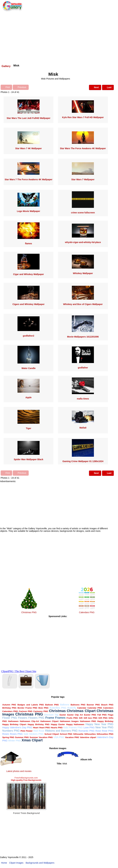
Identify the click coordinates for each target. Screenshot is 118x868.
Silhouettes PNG (105, 734)
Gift (81, 718)
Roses (6, 734)
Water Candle (28, 368)
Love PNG (89, 727)
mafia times (83, 399)
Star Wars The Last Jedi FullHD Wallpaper (28, 118)
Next (95, 87)
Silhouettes (90, 734)
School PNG (66, 734)
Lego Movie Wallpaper (28, 211)
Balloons (65, 705)
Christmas (57, 711)
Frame (50, 718)
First (6, 87)
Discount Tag (51, 715)
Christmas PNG (29, 612)
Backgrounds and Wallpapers (40, 863)
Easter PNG (90, 715)
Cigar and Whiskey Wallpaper (29, 274)
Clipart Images (16, 863)
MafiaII (83, 428)
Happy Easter (58, 724)
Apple (29, 397)
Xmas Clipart (32, 740)
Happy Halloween (75, 724)
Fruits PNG (72, 718)
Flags (111, 715)
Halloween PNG (88, 721)
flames (29, 243)
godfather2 (29, 336)
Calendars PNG (87, 612)
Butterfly (72, 708)
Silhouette (78, 734)
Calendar (82, 708)
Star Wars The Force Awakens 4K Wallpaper (83, 148)
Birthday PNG (9, 708)
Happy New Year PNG (99, 724)
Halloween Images (69, 721)
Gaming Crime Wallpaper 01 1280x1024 (83, 461)
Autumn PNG (9, 705)
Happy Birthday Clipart (14, 724)
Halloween (13, 721)
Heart (36, 728)
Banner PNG (93, 705)
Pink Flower (26, 731)
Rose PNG (108, 731)
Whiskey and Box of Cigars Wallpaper (83, 304)
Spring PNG (8, 737)
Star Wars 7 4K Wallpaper (29, 148)
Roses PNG (16, 734)
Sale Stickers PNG (33, 734)
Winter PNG (15, 740)
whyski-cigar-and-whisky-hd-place (83, 242)
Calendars (108, 708)
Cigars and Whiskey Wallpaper (28, 304)
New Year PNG (104, 727)
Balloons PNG (78, 705)
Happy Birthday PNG (39, 724)
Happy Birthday (105, 721)
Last (108, 87)
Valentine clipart (88, 737)
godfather (83, 368)
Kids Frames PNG (73, 727)
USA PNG (59, 737)
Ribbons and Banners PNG (61, 731)
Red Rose (39, 731)
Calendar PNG (95, 708)
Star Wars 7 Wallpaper (83, 179)
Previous (21, 87)
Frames (60, 718)
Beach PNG (107, 705)
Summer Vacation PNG (41, 737)
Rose (98, 731)
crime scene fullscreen (83, 213)
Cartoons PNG (41, 711)
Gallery (6, 66)
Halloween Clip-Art (30, 721)
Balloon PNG (52, 705)
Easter (63, 715)
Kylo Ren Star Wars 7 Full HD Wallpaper (83, 117)
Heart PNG (45, 728)
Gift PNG (103, 718)
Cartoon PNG (26, 711)
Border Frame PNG (27, 708)
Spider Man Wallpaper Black (28, 459)
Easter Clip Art (75, 715)
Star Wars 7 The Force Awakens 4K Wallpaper (28, 179)
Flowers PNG (36, 718)
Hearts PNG (57, 728)
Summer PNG (22, 737)
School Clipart (52, 734)
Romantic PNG (86, 731)
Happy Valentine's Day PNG (17, 727)
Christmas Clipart (81, 711)
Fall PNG (102, 715)
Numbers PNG (11, 731)
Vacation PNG (72, 737)
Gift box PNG (91, 718)
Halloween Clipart (49, 721)
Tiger (29, 428)
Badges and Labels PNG (31, 705)
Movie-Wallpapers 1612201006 (83, 337)
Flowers (23, 718)
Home (4, 863)
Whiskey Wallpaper (83, 273)
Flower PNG (10, 718)
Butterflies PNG (58, 708)
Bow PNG (43, 708)
